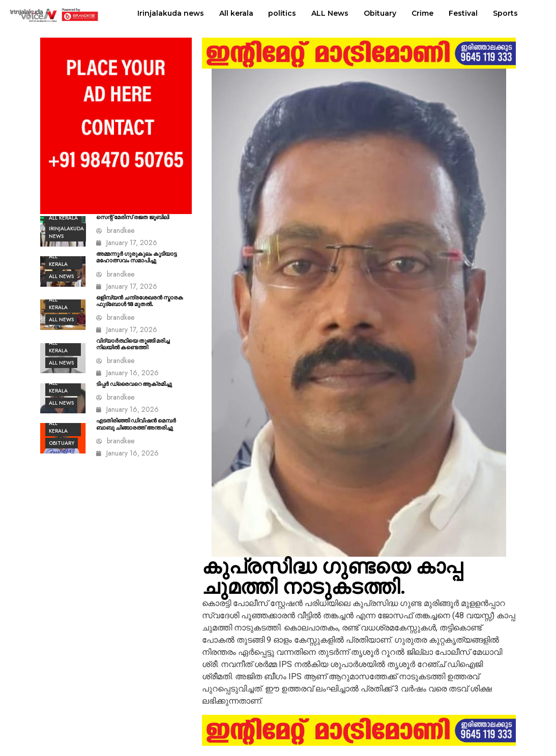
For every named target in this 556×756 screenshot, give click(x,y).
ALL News (330, 13)
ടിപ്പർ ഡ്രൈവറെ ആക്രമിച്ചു (134, 384)
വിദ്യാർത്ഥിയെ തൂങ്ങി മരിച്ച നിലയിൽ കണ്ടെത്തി (133, 344)
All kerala (236, 13)
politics (282, 13)
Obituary (380, 13)
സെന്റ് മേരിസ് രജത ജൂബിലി (133, 217)
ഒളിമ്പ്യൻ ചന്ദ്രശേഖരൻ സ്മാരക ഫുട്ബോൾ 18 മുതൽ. (140, 301)
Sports (505, 13)
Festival (463, 13)
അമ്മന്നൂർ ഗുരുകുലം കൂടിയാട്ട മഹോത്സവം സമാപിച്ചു (136, 257)
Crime (422, 13)
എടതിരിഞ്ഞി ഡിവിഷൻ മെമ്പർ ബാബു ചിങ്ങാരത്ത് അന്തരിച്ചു (136, 424)
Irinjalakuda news (171, 13)
